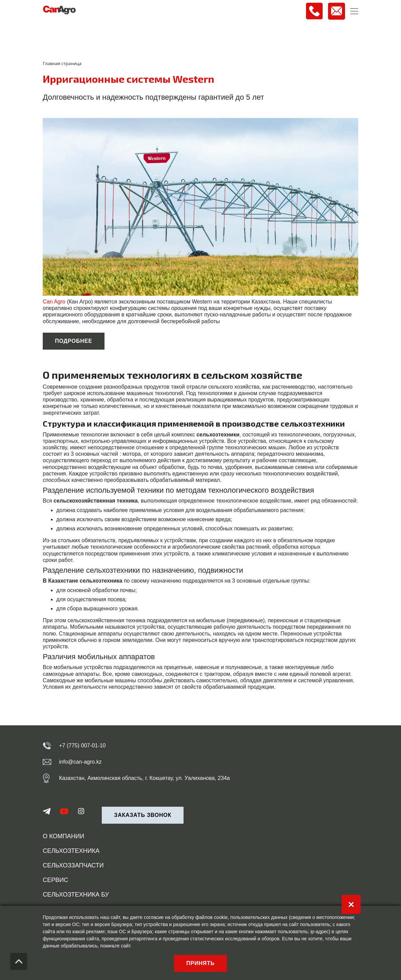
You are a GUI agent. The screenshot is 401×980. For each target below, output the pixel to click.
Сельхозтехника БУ (76, 895)
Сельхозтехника (71, 851)
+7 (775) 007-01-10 (82, 746)
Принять (200, 963)
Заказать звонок (143, 815)
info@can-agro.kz (80, 762)
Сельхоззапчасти (73, 865)
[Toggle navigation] (354, 11)
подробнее (74, 341)
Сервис (55, 880)
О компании (63, 836)
